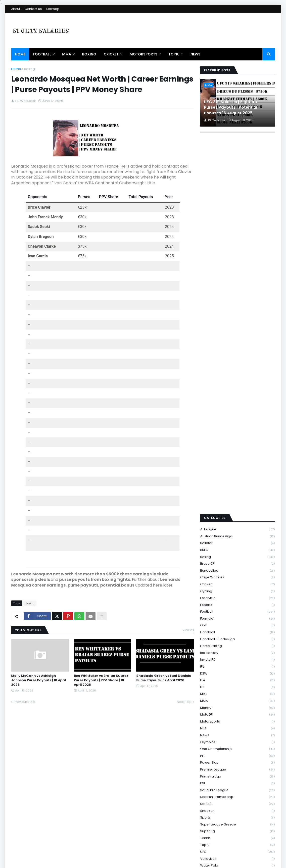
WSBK (238, 830)
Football (238, 548)
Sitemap (53, 9)
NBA (238, 665)
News (238, 672)
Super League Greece (238, 761)
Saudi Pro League (238, 727)
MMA (238, 637)
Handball (238, 569)
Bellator (238, 480)
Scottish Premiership (238, 734)
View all (188, 630)
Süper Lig (238, 768)
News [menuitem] (195, 54)
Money (238, 644)
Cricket (238, 521)
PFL (238, 692)
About (16, 9)
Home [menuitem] (20, 54)
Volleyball (238, 795)
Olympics (238, 679)
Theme (75, 862)
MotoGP (238, 651)
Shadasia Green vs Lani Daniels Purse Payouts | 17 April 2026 (164, 678)
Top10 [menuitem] (174, 54)
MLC (238, 631)
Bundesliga (238, 507)
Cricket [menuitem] (111, 54)
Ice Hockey (238, 589)
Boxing (29, 69)
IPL (238, 603)
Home (16, 69)
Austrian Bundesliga (238, 473)
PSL (238, 720)
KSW (238, 610)
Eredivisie (238, 535)
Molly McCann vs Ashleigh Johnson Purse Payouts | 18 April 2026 (39, 680)
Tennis (238, 775)
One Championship (238, 686)
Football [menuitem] (42, 54)
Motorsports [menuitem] (143, 54)
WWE (238, 836)
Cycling (238, 528)
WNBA (238, 809)
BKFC (238, 486)
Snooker (238, 747)
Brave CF (238, 500)
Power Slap (238, 699)
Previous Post (24, 702)
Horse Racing (238, 583)
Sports (238, 754)
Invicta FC (238, 596)
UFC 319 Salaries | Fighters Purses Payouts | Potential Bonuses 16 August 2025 (231, 108)
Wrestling (238, 823)
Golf (238, 562)
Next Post (184, 702)
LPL (238, 624)
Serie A (238, 740)
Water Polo (238, 802)
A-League (238, 466)
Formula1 (238, 555)
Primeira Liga (238, 713)
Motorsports (238, 658)
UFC (238, 788)
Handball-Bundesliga (238, 576)
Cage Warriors (238, 514)
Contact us (33, 9)
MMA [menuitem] (67, 54)
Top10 (238, 782)
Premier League (238, 706)
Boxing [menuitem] (89, 54)
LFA (238, 617)
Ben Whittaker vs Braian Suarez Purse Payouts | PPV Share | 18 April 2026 (101, 680)
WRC (238, 816)
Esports (238, 541)
